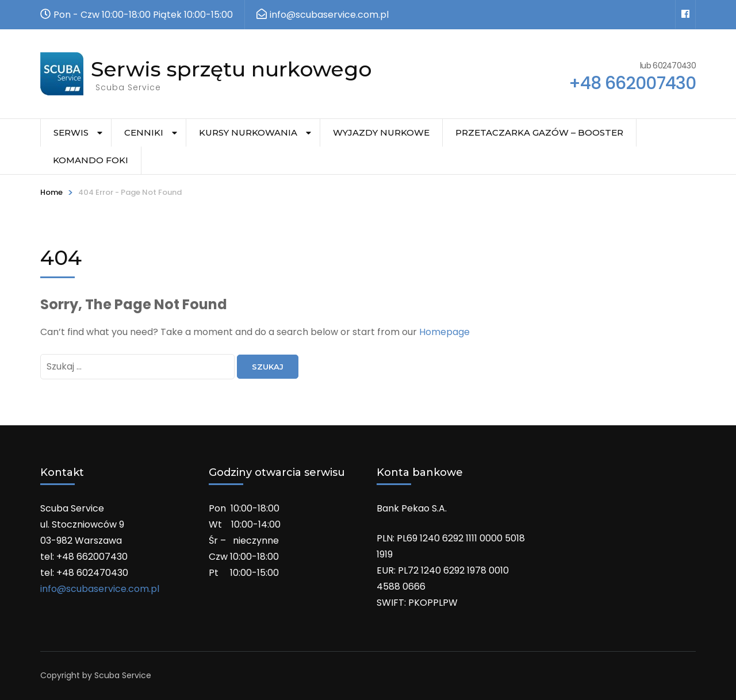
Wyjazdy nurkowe (381, 132)
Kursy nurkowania (248, 132)
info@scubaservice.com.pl (100, 589)
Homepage (444, 332)
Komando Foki (91, 160)
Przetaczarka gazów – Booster (539, 132)
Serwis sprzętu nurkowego (231, 69)
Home (51, 192)
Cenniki (144, 132)
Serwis (71, 132)
